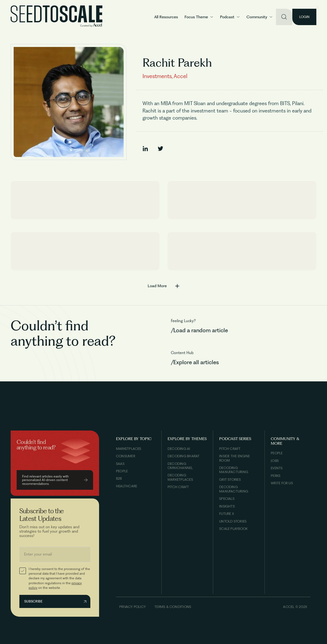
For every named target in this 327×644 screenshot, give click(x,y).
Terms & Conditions (173, 607)
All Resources (166, 17)
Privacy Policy (133, 607)
